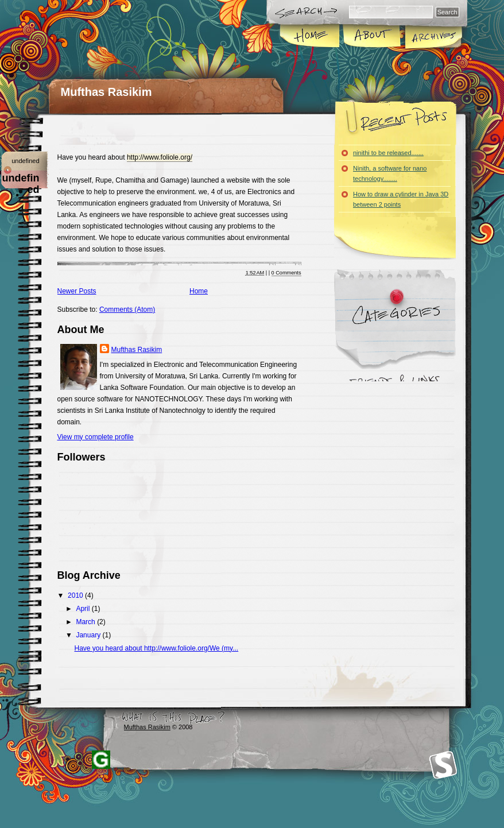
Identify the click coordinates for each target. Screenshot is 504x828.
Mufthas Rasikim (106, 92)
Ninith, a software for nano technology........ (390, 173)
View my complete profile (96, 437)
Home (310, 37)
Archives (433, 37)
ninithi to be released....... (388, 153)
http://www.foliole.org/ (160, 157)
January (89, 635)
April (84, 609)
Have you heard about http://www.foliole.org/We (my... (156, 648)
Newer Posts (77, 291)
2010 (76, 595)
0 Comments (286, 273)
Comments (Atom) (127, 309)
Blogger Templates (101, 760)
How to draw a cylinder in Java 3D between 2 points (401, 199)
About (372, 37)
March (86, 622)
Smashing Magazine (443, 765)
